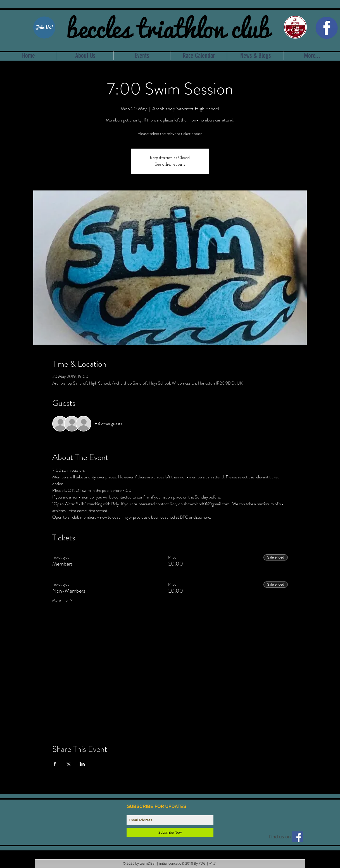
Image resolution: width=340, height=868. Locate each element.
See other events (170, 164)
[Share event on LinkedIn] (82, 764)
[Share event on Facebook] (55, 764)
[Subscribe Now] (170, 832)
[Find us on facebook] (297, 837)
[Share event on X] (69, 764)
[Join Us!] (44, 28)
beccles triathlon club (168, 27)
